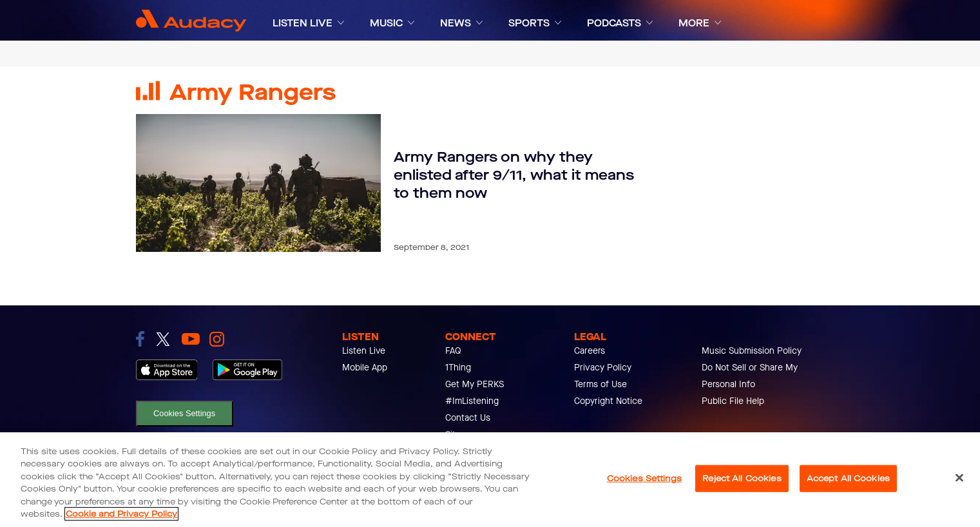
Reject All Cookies (742, 478)
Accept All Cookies (848, 478)
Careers (590, 351)
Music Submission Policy (752, 351)
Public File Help (733, 401)
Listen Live (364, 351)
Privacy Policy (603, 368)
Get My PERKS (475, 384)
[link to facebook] (140, 339)
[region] (490, 480)
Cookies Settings (184, 413)
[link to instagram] (217, 339)
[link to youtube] (191, 339)
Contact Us (468, 418)
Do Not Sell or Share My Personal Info (750, 376)
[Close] (959, 478)
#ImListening (472, 401)
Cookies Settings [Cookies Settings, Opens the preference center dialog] (644, 478)
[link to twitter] (163, 339)
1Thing (458, 368)
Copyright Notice (608, 401)
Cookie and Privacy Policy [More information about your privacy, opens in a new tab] (121, 514)
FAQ (453, 351)
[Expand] (341, 23)
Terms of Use (600, 384)
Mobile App (365, 368)
